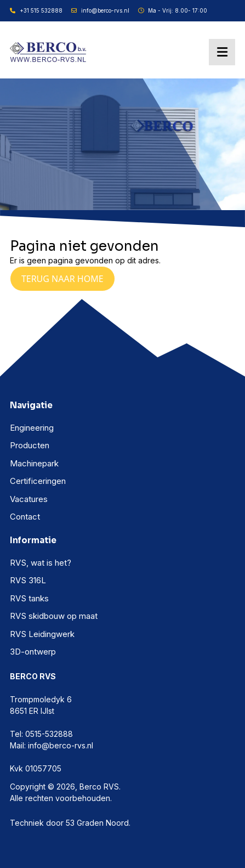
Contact (25, 517)
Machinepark (34, 463)
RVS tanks (29, 598)
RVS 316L (28, 580)
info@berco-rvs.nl (100, 10)
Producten (30, 445)
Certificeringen (38, 481)
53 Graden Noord (97, 823)
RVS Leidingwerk (42, 634)
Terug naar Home (62, 279)
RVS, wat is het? (41, 563)
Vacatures (29, 499)
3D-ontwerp (33, 652)
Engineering (32, 428)
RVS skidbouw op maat (54, 616)
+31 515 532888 (36, 10)
